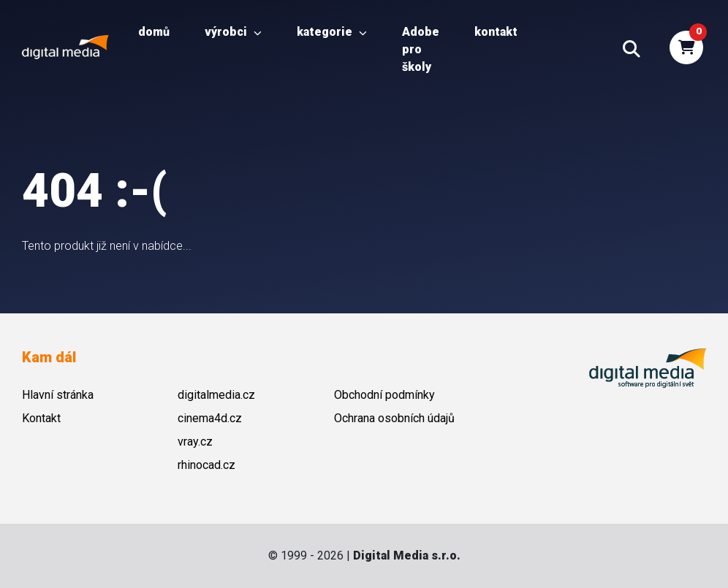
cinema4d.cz (210, 418)
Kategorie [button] (332, 32)
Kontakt (496, 32)
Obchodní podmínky (384, 395)
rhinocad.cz (206, 465)
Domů (154, 32)
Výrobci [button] (233, 32)
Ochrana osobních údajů (394, 418)
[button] (632, 50)
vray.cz (195, 442)
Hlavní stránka (58, 395)
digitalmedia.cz (216, 395)
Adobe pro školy (421, 49)
